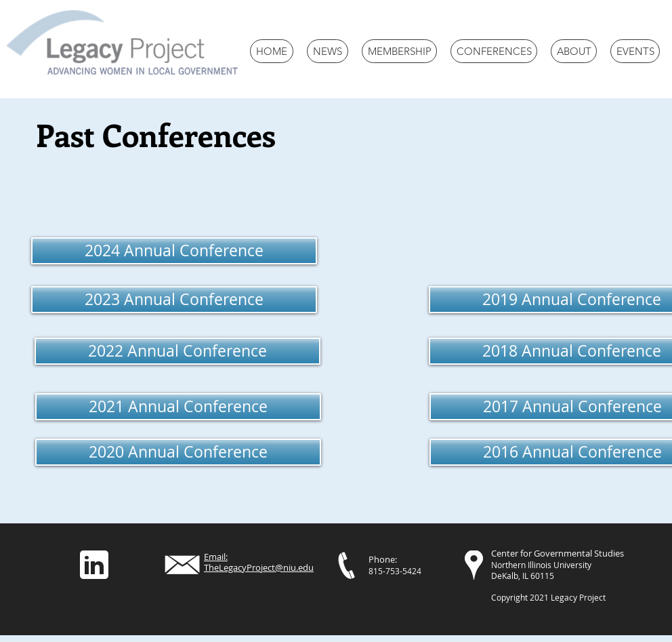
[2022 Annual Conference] (177, 351)
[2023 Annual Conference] (174, 300)
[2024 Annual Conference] (174, 251)
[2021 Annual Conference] (178, 407)
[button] (494, 51)
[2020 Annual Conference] (178, 452)
